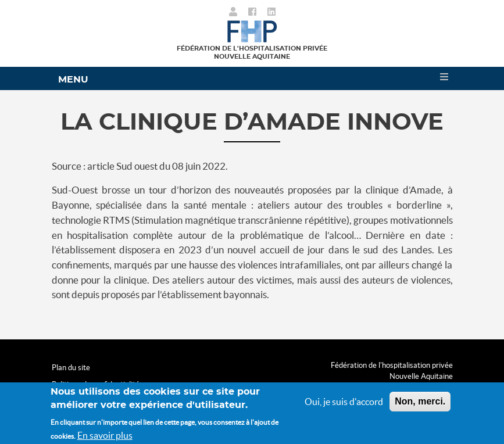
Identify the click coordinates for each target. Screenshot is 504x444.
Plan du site (71, 368)
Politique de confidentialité (96, 384)
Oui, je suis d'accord (344, 405)
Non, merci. (420, 405)
